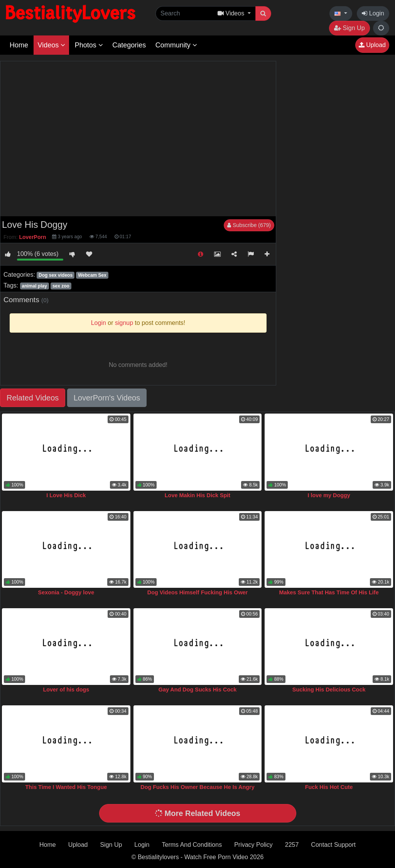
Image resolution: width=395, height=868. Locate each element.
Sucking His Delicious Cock (329, 690)
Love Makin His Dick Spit (197, 495)
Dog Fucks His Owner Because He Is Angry (197, 787)
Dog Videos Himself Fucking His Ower (197, 592)
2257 (292, 845)
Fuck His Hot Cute (329, 787)
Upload (372, 45)
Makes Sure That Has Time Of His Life (329, 592)
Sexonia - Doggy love (66, 592)
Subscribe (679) (249, 225)
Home (19, 45)
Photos (89, 45)
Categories (129, 45)
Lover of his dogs (66, 690)
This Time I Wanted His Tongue (66, 787)
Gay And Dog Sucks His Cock (198, 690)
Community (176, 45)
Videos (51, 45)
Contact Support (333, 845)
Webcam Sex (92, 275)
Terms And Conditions (192, 845)
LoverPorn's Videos (107, 398)
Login (373, 13)
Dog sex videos (56, 275)
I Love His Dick (66, 495)
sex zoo (61, 286)
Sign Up (349, 28)
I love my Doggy (329, 495)
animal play (34, 286)
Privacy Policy (253, 845)
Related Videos (33, 398)
